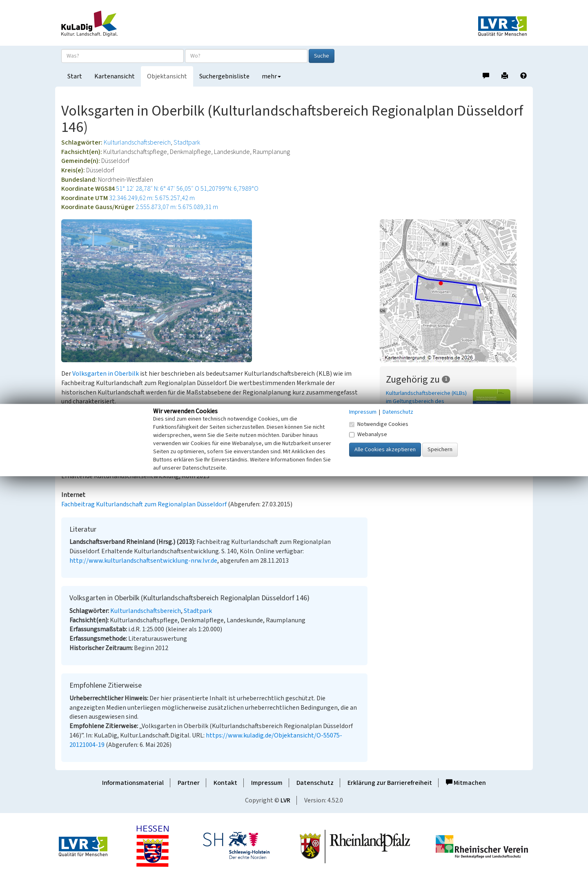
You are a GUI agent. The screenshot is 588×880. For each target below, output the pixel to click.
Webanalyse (368, 434)
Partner (189, 783)
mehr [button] (271, 76)
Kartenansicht (115, 76)
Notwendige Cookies (379, 424)
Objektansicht (167, 76)
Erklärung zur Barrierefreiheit (390, 783)
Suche (322, 56)
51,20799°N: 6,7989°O (229, 189)
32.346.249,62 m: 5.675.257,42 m (152, 198)
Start (75, 76)
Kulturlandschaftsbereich (137, 143)
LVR (285, 800)
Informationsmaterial (133, 783)
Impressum (267, 783)
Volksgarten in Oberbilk (106, 374)
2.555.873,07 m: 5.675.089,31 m (177, 207)
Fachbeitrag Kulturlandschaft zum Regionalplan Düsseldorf (144, 504)
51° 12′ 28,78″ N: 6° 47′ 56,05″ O (158, 189)
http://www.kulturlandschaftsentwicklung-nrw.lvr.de (143, 561)
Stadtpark (187, 143)
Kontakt (225, 783)
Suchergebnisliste (224, 76)
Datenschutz (315, 783)
